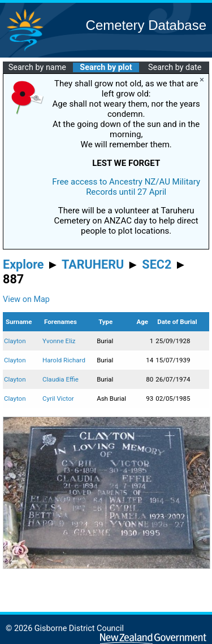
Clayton (15, 341)
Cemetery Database (146, 25)
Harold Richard (64, 360)
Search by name (37, 67)
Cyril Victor (58, 398)
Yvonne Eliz (59, 341)
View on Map (26, 299)
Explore (23, 264)
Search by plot (106, 67)
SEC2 (157, 264)
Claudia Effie (60, 379)
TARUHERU (93, 264)
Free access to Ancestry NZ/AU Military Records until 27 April (126, 187)
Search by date (175, 67)
